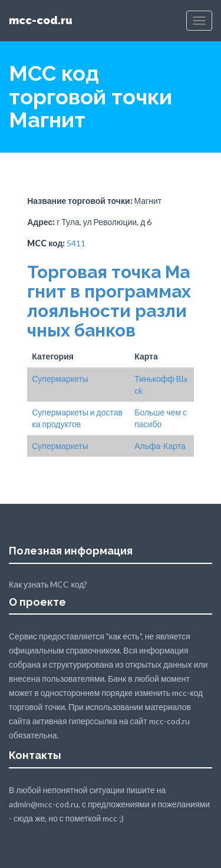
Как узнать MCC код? (48, 584)
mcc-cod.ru (41, 20)
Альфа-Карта (160, 446)
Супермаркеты (60, 379)
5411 (76, 243)
